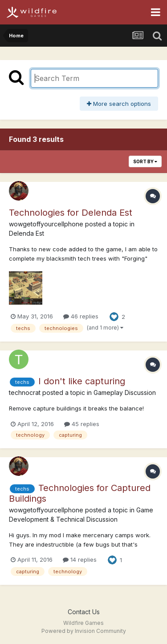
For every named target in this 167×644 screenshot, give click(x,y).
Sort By (145, 161)
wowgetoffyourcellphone (46, 224)
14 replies (80, 559)
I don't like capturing (82, 381)
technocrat (25, 392)
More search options (119, 104)
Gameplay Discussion (125, 392)
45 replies (82, 424)
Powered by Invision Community (84, 631)
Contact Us (84, 612)
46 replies (81, 316)
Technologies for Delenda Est (71, 213)
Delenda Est (26, 233)
